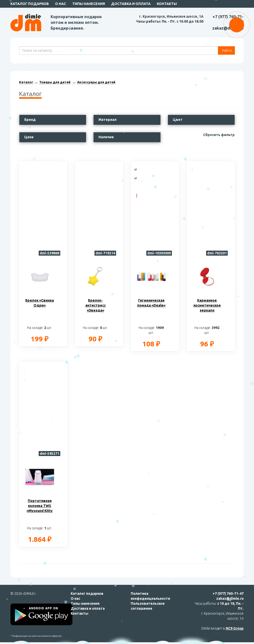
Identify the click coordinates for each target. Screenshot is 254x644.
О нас (61, 4)
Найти (226, 50)
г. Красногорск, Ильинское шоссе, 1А (171, 16)
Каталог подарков (30, 4)
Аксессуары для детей (96, 82)
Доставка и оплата (131, 4)
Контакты (167, 4)
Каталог (26, 82)
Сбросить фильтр (219, 135)
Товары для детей (55, 82)
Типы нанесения (89, 4)
